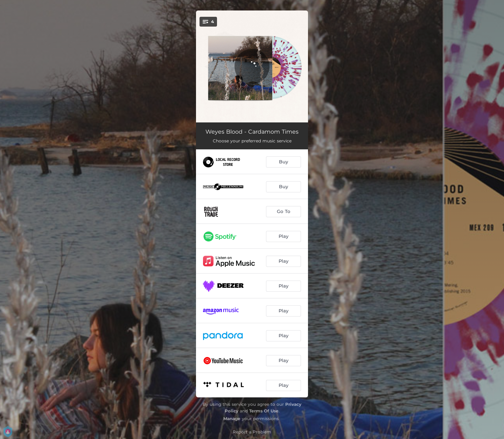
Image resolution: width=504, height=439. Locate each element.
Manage (232, 419)
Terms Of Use (264, 411)
